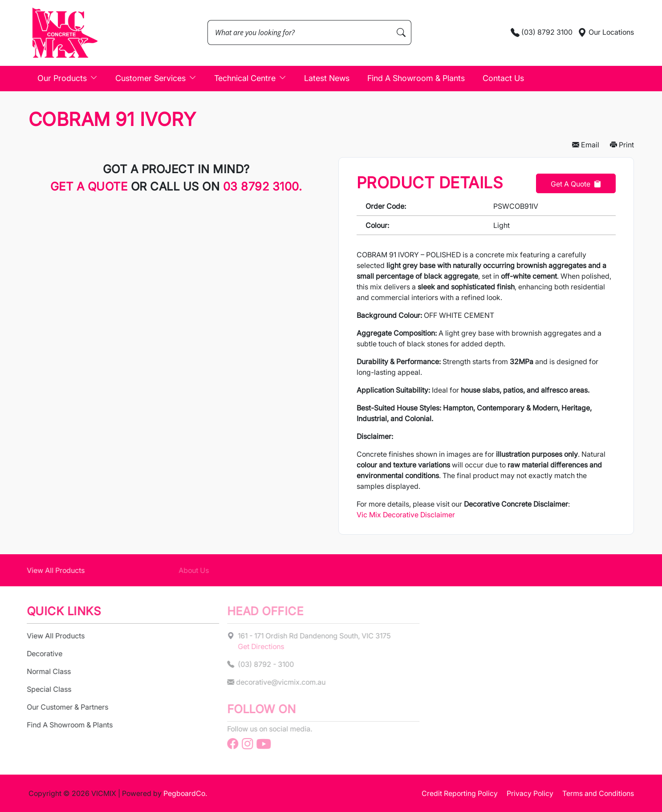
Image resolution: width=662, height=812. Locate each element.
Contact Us (503, 78)
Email (586, 145)
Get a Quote (576, 184)
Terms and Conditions (598, 793)
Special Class (42, 689)
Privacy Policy (530, 793)
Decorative (37, 654)
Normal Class (42, 671)
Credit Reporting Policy (460, 793)
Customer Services (156, 78)
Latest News (327, 78)
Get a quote (91, 186)
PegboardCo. (185, 793)
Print (622, 145)
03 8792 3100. (263, 186)
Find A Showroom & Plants (416, 78)
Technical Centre (250, 78)
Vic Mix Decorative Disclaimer (406, 515)
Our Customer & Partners (60, 707)
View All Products (49, 570)
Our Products (67, 78)
